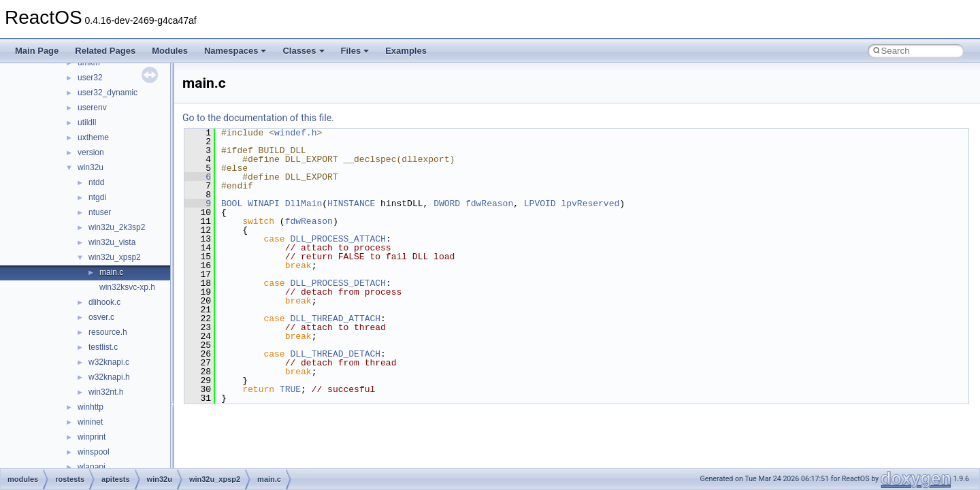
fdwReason (489, 203)
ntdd (96, 182)
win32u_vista (112, 242)
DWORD (447, 203)
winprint (92, 437)
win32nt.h (106, 392)
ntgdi (97, 197)
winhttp (91, 407)
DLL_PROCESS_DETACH (338, 283)
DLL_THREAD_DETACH (335, 354)
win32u (91, 167)
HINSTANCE (351, 203)
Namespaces (235, 51)
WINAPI (264, 203)
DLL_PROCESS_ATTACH (338, 239)
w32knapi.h (109, 377)
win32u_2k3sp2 (117, 227)
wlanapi (92, 467)
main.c (111, 272)
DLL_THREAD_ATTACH (335, 318)
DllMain (304, 203)
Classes (303, 51)
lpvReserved (590, 203)
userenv (92, 108)
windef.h (295, 133)
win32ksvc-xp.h (127, 287)
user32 (90, 78)
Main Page (37, 51)
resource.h (108, 332)
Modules (170, 51)
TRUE (290, 389)
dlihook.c (104, 302)
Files (355, 51)
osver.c (101, 317)
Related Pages (105, 51)
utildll (87, 122)
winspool (94, 452)
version (91, 152)
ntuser (100, 212)
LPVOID (540, 203)
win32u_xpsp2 (115, 257)
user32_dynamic (108, 93)
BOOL (232, 203)
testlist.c (103, 347)
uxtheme (93, 137)
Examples (406, 51)
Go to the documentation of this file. (258, 118)
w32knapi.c (109, 362)
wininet (90, 422)
